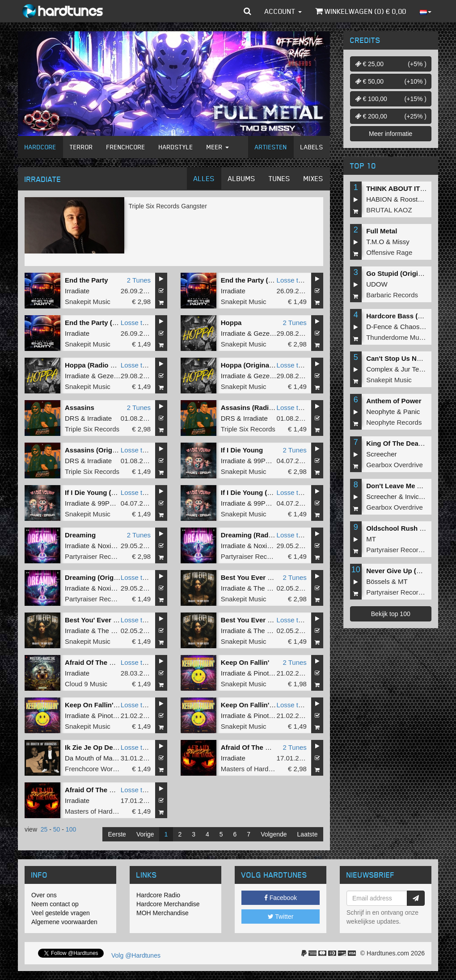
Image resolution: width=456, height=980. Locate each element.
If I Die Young (242, 450)
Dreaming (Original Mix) (103, 577)
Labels (312, 147)
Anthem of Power (394, 401)
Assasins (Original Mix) (102, 450)
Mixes (313, 178)
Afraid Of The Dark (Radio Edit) (114, 790)
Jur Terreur (417, 369)
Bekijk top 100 (391, 614)
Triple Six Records (92, 429)
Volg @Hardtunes (136, 955)
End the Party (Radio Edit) (262, 280)
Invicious (418, 496)
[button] (247, 11)
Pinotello (266, 673)
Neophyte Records (394, 422)
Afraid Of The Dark (95, 662)
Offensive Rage (389, 252)
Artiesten (271, 147)
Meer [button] (218, 147)
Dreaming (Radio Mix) (255, 535)
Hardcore (40, 147)
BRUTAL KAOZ (389, 210)
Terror (81, 147)
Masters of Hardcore (251, 769)
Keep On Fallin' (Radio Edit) (265, 705)
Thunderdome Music (397, 337)
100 (71, 829)
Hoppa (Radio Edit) (95, 365)
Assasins (80, 408)
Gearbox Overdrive (395, 465)
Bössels (378, 581)
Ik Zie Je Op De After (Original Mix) (120, 747)
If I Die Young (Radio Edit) (106, 492)
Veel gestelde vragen (61, 913)
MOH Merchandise (163, 913)
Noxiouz (110, 546)
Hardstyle (176, 147)
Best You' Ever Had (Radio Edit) (115, 620)
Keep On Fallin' (245, 662)
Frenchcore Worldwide (98, 769)
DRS (72, 418)
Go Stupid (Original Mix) (405, 273)
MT (371, 539)
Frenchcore (126, 147)
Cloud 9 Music (86, 684)
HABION (379, 199)
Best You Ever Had (251, 577)
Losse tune (293, 280)
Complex (379, 369)
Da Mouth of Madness (98, 758)
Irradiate (77, 291)
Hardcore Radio (158, 895)
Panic (412, 412)
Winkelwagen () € (361, 11)
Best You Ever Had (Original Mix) (273, 620)
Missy (401, 242)
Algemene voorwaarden (64, 922)
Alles (204, 178)
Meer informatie (391, 134)
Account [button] (283, 11)
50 (57, 829)
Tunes (279, 178)
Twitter (281, 917)
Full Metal (382, 231)
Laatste (308, 834)
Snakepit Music (88, 302)
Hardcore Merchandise (168, 904)
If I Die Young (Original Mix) (264, 492)
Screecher (381, 454)
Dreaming (80, 535)
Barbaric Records (392, 295)
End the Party (87, 280)
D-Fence (379, 327)
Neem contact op (55, 904)
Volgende (274, 834)
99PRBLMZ (271, 461)
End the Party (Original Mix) (109, 323)
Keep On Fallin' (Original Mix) (112, 705)
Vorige (145, 834)
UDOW (377, 284)
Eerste (117, 834)
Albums (242, 178)
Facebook (281, 898)
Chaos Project (421, 327)
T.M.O (375, 242)
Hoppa (231, 323)
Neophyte (380, 412)
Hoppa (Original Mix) (254, 365)
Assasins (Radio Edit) (255, 408)
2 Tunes (139, 280)
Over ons (44, 895)
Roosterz (414, 199)
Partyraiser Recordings (99, 556)
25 (44, 829)
